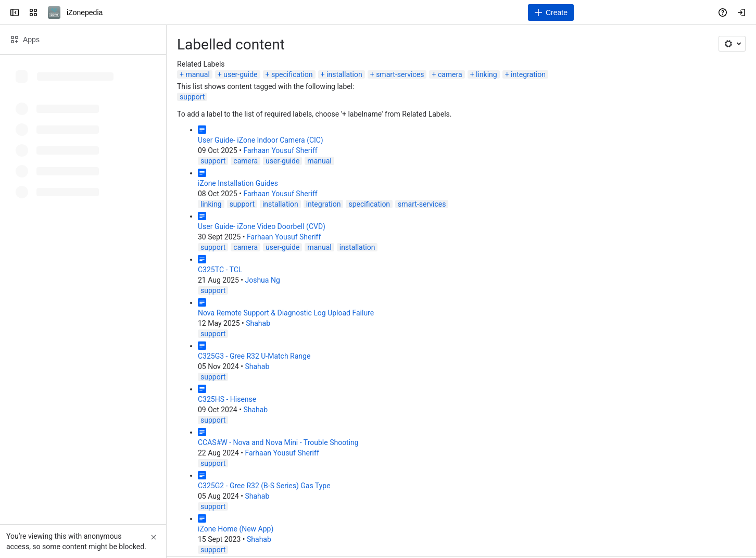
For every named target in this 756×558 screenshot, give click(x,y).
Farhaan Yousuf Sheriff (280, 150)
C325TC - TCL (220, 270)
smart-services (400, 74)
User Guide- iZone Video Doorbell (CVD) (262, 226)
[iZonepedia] (54, 12)
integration (528, 74)
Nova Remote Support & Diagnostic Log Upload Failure (286, 313)
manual (197, 74)
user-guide (240, 74)
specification (292, 74)
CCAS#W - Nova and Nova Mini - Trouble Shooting (278, 442)
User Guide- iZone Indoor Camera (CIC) (261, 140)
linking (487, 74)
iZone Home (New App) (236, 529)
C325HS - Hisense (227, 399)
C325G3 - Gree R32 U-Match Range (254, 356)
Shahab (258, 323)
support (192, 97)
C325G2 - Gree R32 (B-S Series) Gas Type (264, 486)
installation (344, 74)
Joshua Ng (262, 280)
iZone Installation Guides (238, 183)
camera (450, 74)
